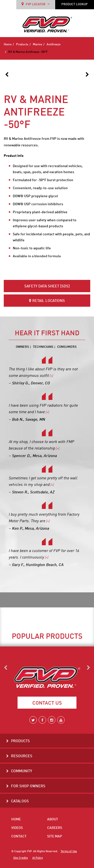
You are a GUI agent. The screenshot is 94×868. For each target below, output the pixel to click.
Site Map (55, 836)
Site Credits (21, 858)
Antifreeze (54, 45)
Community (22, 771)
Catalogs (20, 801)
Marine (37, 45)
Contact (19, 836)
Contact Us (47, 703)
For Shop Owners (28, 786)
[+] (51, 376)
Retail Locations (47, 301)
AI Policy (38, 858)
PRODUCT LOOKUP (75, 5)
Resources (22, 756)
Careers (55, 828)
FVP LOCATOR (36, 4)
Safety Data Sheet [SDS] (47, 287)
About (53, 819)
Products (22, 45)
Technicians (43, 347)
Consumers (67, 347)
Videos (17, 828)
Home (8, 45)
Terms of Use (69, 851)
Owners (22, 347)
